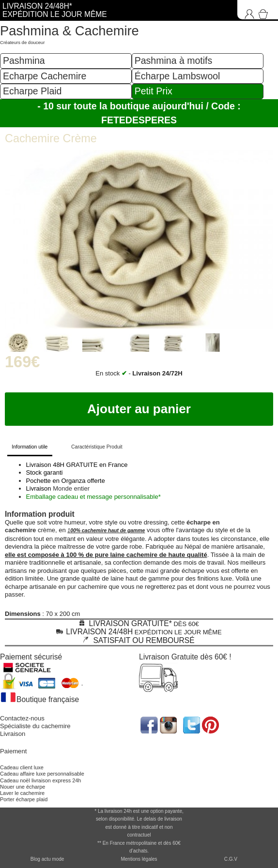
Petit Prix (154, 91)
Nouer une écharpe (23, 787)
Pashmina (24, 60)
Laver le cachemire (22, 793)
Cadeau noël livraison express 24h (40, 780)
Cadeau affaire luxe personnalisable (42, 774)
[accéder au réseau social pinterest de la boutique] (169, 724)
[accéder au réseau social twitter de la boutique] (191, 724)
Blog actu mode (47, 859)
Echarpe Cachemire (45, 76)
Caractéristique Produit (97, 447)
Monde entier (71, 488)
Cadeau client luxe (22, 767)
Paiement (13, 751)
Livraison (13, 734)
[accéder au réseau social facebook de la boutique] (148, 724)
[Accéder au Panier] (265, 10)
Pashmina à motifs (173, 60)
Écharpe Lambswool (178, 76)
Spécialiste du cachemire (35, 726)
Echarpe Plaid (32, 91)
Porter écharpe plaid (24, 799)
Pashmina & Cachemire (69, 31)
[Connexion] (247, 10)
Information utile (30, 447)
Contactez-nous (22, 718)
